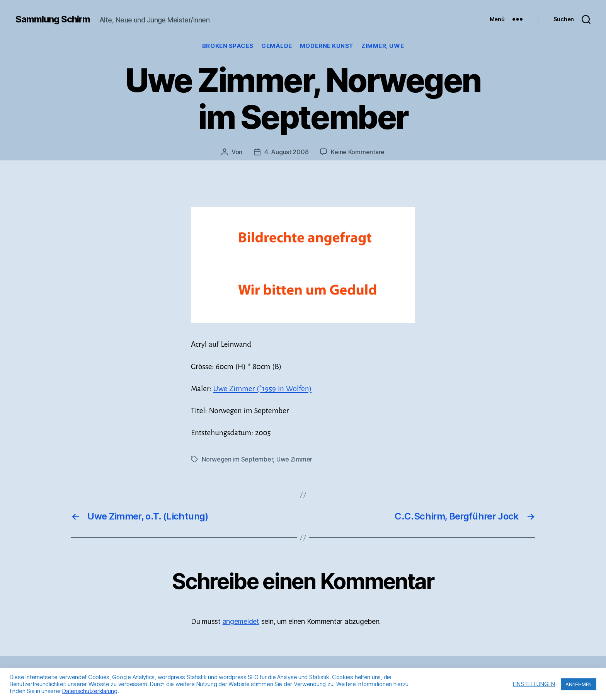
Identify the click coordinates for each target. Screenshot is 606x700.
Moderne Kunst (327, 46)
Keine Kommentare (358, 152)
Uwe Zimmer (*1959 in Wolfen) (263, 389)
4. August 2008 (286, 152)
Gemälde (277, 46)
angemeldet (241, 621)
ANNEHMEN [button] (579, 684)
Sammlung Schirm (53, 19)
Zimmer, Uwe (383, 46)
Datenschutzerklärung (90, 691)
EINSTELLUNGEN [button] (534, 684)
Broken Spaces (228, 46)
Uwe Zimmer (294, 459)
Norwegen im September (237, 459)
